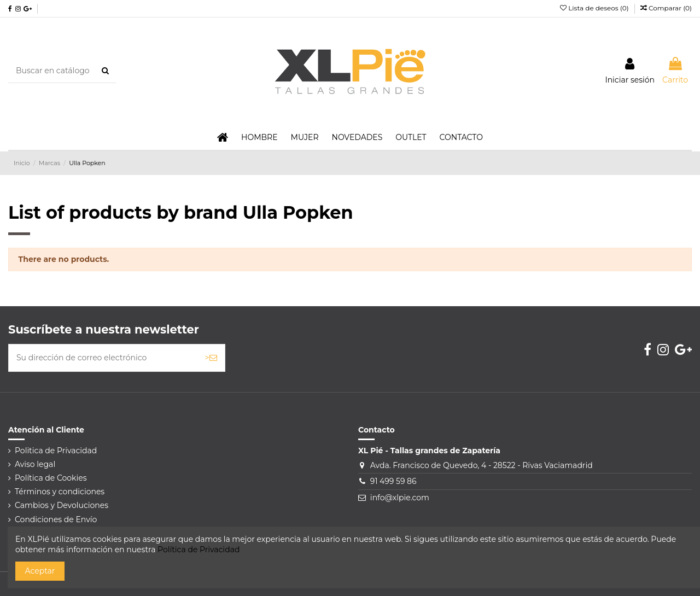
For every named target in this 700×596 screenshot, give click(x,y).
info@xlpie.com (400, 498)
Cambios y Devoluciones (62, 505)
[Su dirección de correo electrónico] (103, 358)
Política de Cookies (51, 478)
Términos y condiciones (60, 492)
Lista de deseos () (595, 8)
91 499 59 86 (393, 481)
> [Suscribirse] (211, 358)
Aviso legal (35, 464)
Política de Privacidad (199, 550)
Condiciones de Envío (56, 519)
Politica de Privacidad (56, 451)
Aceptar (40, 571)
